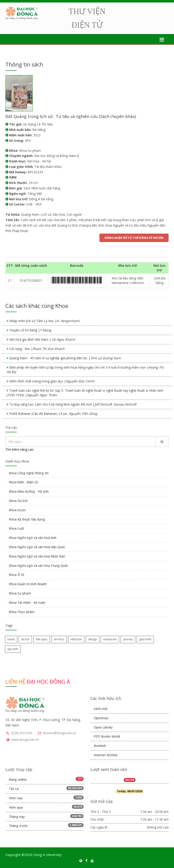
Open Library (103, 727)
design (93, 639)
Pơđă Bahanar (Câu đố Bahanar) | (53, 414)
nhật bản (76, 639)
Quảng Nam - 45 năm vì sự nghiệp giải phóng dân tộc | (65, 358)
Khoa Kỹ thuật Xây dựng (27, 519)
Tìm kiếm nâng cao (19, 449)
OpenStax (101, 718)
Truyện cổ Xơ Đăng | (30, 330)
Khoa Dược (17, 510)
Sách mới (101, 709)
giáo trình (145, 639)
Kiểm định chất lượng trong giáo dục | (52, 381)
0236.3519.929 (22, 733)
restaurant (110, 639)
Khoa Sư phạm (20, 593)
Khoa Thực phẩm (22, 612)
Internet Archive (106, 755)
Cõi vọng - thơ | (37, 349)
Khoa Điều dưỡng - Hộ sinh (29, 491)
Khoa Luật (17, 528)
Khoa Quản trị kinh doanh (28, 584)
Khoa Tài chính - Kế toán (27, 603)
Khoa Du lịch (18, 501)
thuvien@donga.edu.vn (60, 733)
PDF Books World (107, 736)
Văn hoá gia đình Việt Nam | (42, 339)
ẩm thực (59, 639)
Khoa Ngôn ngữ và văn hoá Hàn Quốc (37, 547)
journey (128, 639)
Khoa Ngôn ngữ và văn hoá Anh (33, 538)
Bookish (100, 746)
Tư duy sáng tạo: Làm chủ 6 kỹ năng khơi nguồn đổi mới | (73, 404)
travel (11, 639)
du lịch (25, 639)
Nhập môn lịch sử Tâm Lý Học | (44, 321)
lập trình (13, 649)
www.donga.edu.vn (25, 740)
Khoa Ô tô (17, 575)
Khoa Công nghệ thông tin (29, 473)
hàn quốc (42, 639)
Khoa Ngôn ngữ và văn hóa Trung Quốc (39, 566)
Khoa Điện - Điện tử (23, 482)
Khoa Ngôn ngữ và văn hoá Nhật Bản (37, 556)
